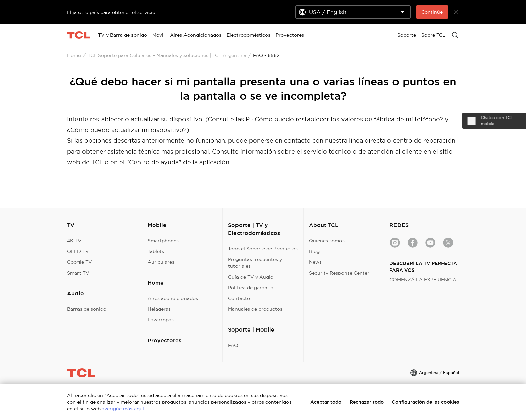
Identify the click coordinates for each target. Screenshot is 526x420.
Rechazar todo (367, 402)
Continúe (432, 12)
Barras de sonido (87, 309)
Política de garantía (251, 288)
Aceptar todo (326, 402)
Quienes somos (327, 241)
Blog (314, 251)
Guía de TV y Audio (251, 277)
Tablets (156, 251)
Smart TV (78, 273)
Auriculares (161, 262)
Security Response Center (339, 273)
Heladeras (159, 309)
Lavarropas (161, 320)
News (315, 262)
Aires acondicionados (173, 298)
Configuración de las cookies (425, 402)
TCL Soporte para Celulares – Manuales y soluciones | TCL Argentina (167, 55)
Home (74, 55)
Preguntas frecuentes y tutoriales (255, 263)
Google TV (80, 262)
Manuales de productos (255, 309)
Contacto (239, 298)
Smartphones (163, 241)
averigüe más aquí (123, 409)
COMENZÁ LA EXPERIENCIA (423, 280)
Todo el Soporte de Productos (263, 249)
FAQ (233, 345)
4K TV (74, 241)
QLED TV (78, 251)
